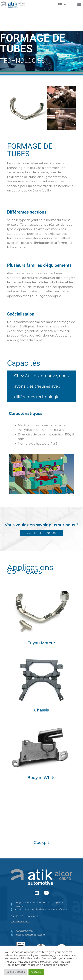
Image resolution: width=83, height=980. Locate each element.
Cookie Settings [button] (16, 972)
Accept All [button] (36, 972)
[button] (79, 4)
